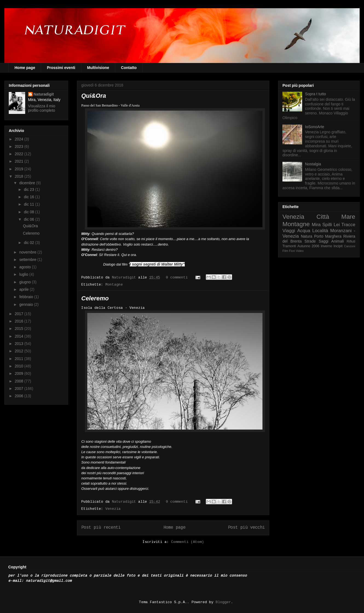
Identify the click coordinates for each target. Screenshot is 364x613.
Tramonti (289, 246)
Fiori (292, 251)
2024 (20, 139)
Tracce (348, 225)
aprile (24, 289)
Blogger (223, 602)
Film (285, 251)
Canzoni (350, 246)
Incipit (338, 246)
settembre (28, 260)
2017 (20, 314)
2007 (20, 388)
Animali (337, 241)
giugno (25, 282)
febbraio (27, 297)
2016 (20, 321)
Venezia (113, 509)
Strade (310, 241)
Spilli (327, 225)
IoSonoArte (315, 127)
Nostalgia (313, 164)
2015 (20, 329)
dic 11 (29, 204)
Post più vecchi (246, 528)
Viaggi (289, 231)
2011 (20, 359)
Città (323, 217)
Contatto (129, 68)
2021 (20, 161)
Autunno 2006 (308, 246)
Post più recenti (101, 528)
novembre (28, 252)
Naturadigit (125, 277)
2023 (20, 146)
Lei (337, 225)
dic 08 (29, 212)
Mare (348, 217)
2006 (20, 396)
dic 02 (29, 243)
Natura (307, 236)
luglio (24, 274)
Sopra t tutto (316, 94)
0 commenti (177, 277)
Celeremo (95, 298)
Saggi (323, 241)
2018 (20, 176)
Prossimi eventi (61, 68)
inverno (326, 246)
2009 (20, 373)
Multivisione (98, 68)
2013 (20, 344)
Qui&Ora (94, 96)
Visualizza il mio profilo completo (42, 108)
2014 (20, 336)
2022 (20, 154)
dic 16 (29, 197)
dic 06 (29, 219)
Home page (25, 68)
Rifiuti (351, 241)
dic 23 (29, 189)
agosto (25, 267)
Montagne (114, 285)
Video (300, 251)
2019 (20, 169)
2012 (20, 351)
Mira (316, 225)
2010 (20, 366)
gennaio (27, 304)
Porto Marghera (328, 236)
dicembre (28, 183)
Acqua (304, 231)
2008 (20, 381)
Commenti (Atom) (187, 542)
